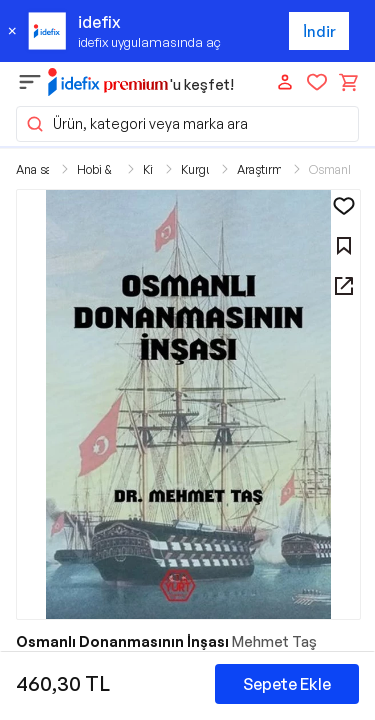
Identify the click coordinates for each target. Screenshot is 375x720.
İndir (319, 31)
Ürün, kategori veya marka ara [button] (136, 124)
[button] (188, 404)
